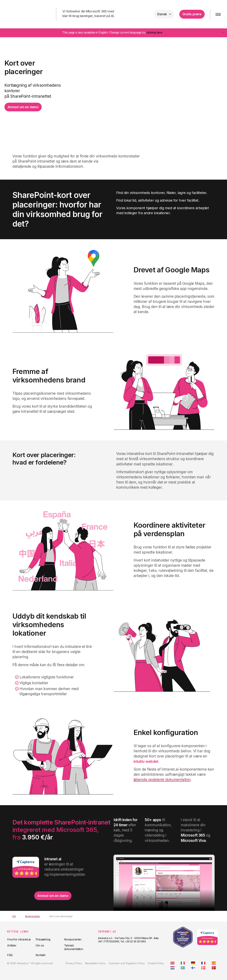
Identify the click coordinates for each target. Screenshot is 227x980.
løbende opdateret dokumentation (162, 780)
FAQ (10, 955)
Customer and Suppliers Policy (127, 963)
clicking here (154, 32)
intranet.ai (26, 14)
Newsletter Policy (95, 963)
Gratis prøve (192, 14)
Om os (40, 945)
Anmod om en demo (23, 107)
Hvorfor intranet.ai (19, 939)
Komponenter (73, 939)
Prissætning (43, 939)
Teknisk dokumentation (74, 947)
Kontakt (41, 955)
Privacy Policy (74, 963)
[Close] (224, 32)
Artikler (12, 945)
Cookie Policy (156, 963)
